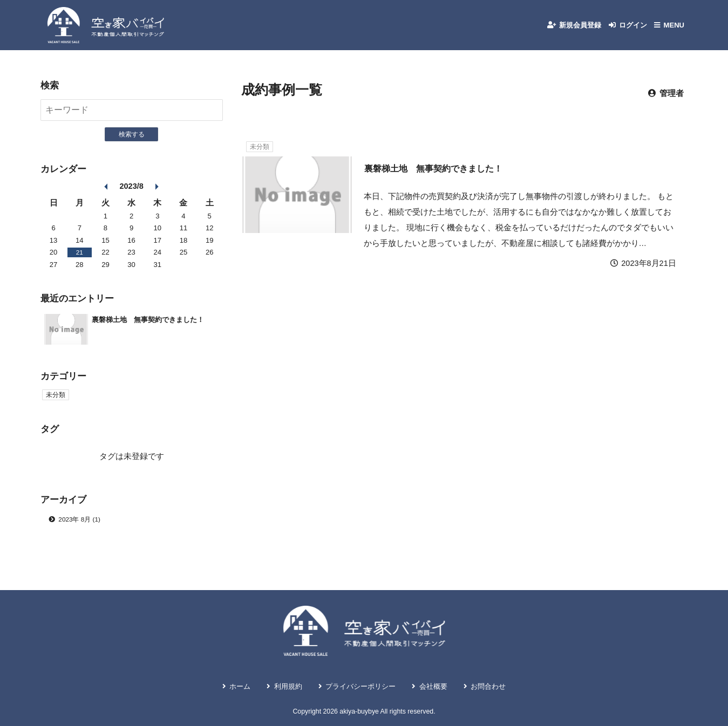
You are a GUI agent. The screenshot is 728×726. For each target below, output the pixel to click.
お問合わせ (504, 685)
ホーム (224, 685)
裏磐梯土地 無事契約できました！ (438, 179)
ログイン (626, 30)
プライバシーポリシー (360, 685)
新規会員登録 (566, 30)
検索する (132, 145)
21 (80, 263)
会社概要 (442, 685)
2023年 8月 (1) (82, 532)
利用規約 (277, 685)
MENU (673, 30)
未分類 (261, 157)
